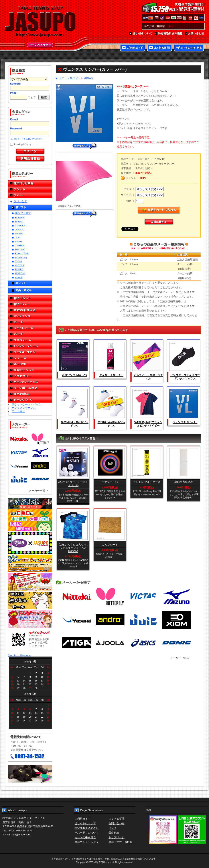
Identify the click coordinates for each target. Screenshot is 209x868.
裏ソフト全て (23, 213)
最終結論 (114, 833)
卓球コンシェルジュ (87, 842)
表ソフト (21, 283)
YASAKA (20, 225)
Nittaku (19, 221)
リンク (112, 828)
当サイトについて (141, 34)
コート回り (18, 411)
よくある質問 (160, 48)
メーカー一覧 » (38, 490)
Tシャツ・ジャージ (30, 346)
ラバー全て (20, 201)
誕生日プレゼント (30, 582)
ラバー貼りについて (87, 833)
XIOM (18, 261)
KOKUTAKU (22, 253)
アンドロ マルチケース (147, 482)
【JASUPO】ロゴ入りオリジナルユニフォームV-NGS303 (73, 548)
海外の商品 (30, 394)
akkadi (19, 277)
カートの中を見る (189, 48)
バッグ (30, 334)
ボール (30, 322)
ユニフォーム (30, 340)
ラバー (30, 195)
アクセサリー (30, 376)
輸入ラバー (30, 304)
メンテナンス (30, 316)
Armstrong (21, 257)
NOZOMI (20, 273)
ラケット (30, 189)
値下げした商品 (30, 183)
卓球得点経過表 (184, 482)
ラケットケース (30, 328)
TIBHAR (20, 245)
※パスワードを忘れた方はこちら (27, 139)
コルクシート (110, 545)
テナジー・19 (110, 482)
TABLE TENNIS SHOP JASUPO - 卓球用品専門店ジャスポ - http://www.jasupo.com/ (40, 22)
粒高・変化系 (24, 290)
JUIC (18, 237)
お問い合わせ (195, 34)
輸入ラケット (30, 298)
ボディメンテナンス (30, 382)
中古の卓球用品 (30, 310)
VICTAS (20, 265)
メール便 (30, 774)
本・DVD (30, 364)
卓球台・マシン (30, 370)
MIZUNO (20, 249)
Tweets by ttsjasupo (19, 655)
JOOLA (19, 229)
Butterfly (20, 217)
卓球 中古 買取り (120, 842)
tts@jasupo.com (21, 834)
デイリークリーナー (111, 375)
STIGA (19, 233)
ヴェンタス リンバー (185, 422)
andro (18, 241)
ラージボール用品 (30, 388)
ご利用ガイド (133, 48)
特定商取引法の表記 (169, 34)
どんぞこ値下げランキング (30, 563)
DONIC (19, 269)
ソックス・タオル (30, 352)
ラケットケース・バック (26, 404)
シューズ (30, 358)
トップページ (116, 837)
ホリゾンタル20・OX (75, 375)
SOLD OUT (146, 356)
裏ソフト (21, 207)
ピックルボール (30, 400)
